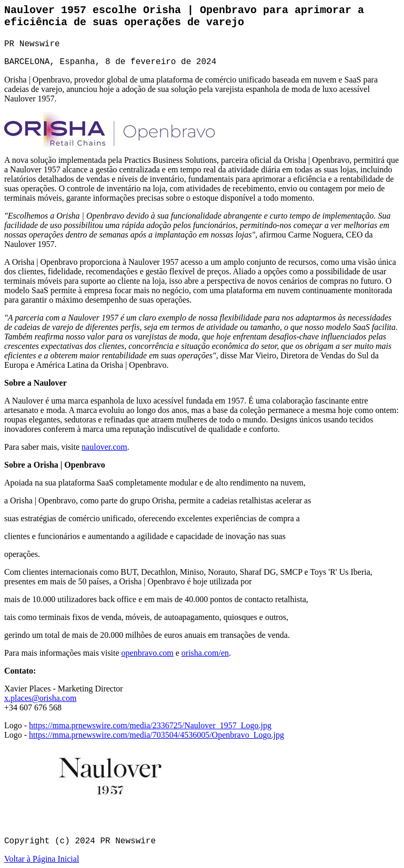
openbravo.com (148, 653)
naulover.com (104, 447)
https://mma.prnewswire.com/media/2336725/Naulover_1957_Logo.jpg (150, 725)
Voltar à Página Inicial (42, 859)
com (69, 698)
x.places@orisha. (33, 698)
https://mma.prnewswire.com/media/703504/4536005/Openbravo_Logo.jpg (156, 735)
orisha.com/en (205, 653)
